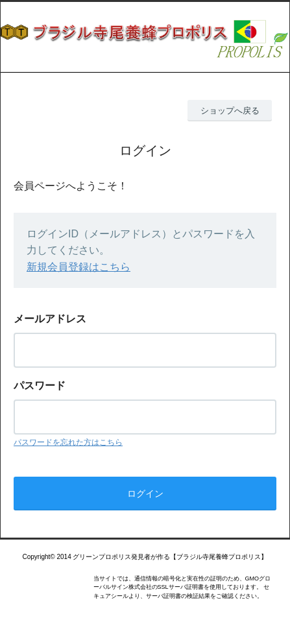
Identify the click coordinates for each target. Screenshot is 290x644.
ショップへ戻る (230, 111)
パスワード (40, 386)
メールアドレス (50, 319)
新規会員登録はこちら (79, 267)
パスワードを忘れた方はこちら (68, 442)
